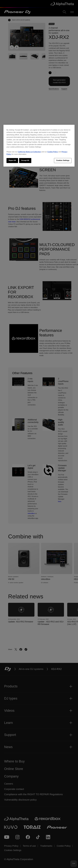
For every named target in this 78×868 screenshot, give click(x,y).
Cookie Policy (53, 152)
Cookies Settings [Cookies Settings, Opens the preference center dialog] (63, 161)
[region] (39, 146)
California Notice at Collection (29, 152)
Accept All (25, 161)
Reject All (12, 161)
